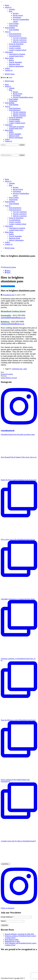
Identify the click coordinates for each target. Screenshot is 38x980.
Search (22, 155)
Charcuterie (9, 52)
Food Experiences (15, 36)
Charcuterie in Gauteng (17, 54)
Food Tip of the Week (8, 286)
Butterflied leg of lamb (12, 941)
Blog (11, 11)
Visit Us (8, 32)
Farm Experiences (15, 34)
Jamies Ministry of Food (9, 378)
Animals (12, 9)
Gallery (7, 68)
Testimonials (13, 26)
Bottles (11, 60)
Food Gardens (14, 24)
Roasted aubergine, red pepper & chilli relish (19, 934)
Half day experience (20, 42)
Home (7, 5)
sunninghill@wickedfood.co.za (13, 318)
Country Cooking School (18, 50)
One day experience (20, 40)
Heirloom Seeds (14, 64)
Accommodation (15, 46)
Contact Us (9, 70)
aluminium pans (17, 369)
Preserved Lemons (10, 267)
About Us (8, 7)
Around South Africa (16, 56)
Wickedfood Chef (9, 295)
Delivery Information (16, 66)
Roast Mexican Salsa (12, 939)
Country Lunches (15, 48)
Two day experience (20, 38)
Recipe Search (18, 15)
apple (25, 369)
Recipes (16, 13)
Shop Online (9, 58)
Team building (10, 28)
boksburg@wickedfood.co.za (12, 324)
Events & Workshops (16, 44)
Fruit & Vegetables (15, 62)
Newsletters (17, 17)
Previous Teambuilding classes (23, 97)
